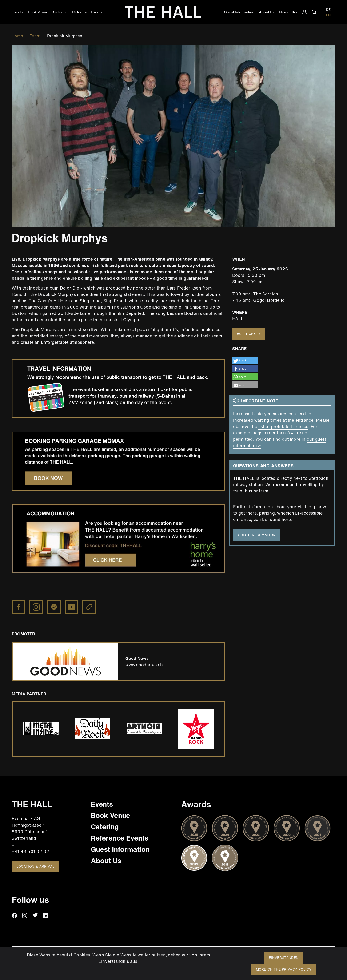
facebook (14, 916)
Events (18, 12)
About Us (267, 12)
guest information (257, 535)
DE (328, 10)
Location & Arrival (36, 866)
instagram (25, 916)
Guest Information (239, 12)
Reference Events (87, 12)
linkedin (45, 916)
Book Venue (38, 12)
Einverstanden (284, 958)
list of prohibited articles (283, 426)
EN (328, 15)
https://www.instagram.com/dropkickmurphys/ (37, 603)
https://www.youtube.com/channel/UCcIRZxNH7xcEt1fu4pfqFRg (72, 603)
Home (17, 36)
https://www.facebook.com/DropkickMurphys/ (19, 603)
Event (35, 36)
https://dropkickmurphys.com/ (90, 603)
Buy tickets (249, 334)
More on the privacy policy (284, 969)
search (314, 12)
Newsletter (288, 12)
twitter (35, 916)
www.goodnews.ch (144, 665)
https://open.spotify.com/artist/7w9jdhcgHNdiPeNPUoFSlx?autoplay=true (54, 606)
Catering (60, 12)
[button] (245, 360)
